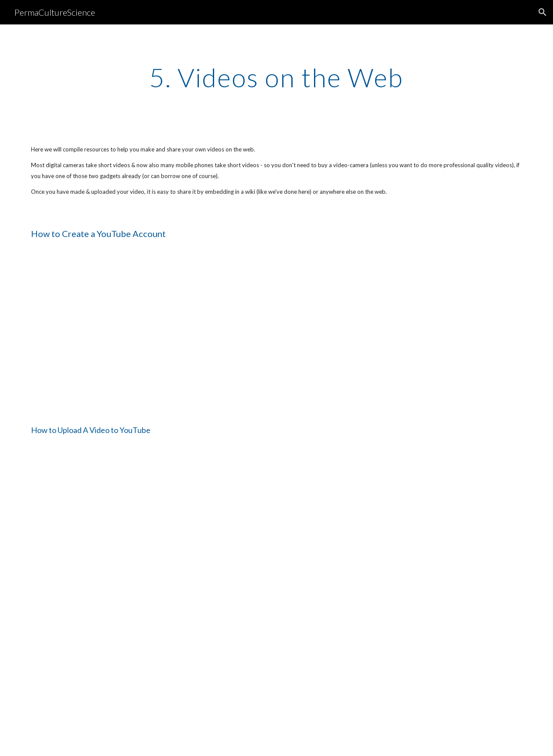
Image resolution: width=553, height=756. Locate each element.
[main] (276, 77)
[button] (543, 12)
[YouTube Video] (106, 331)
